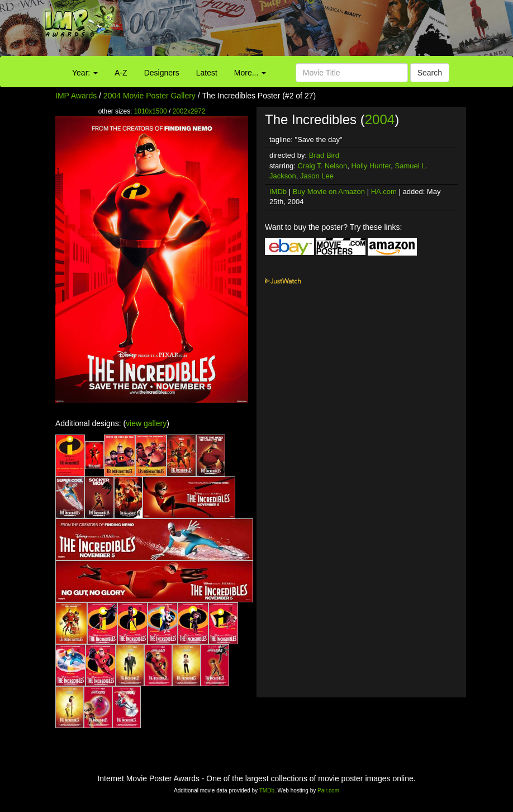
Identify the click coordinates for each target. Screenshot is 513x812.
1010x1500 (151, 111)
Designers (162, 73)
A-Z (121, 73)
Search (430, 73)
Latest (207, 73)
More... (250, 73)
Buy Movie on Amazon (329, 192)
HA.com (384, 192)
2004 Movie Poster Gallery (149, 96)
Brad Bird (324, 155)
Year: (85, 73)
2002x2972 (189, 111)
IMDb (278, 192)
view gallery (146, 423)
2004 (380, 119)
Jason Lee (317, 176)
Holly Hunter (371, 166)
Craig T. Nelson (323, 166)
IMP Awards (76, 96)
